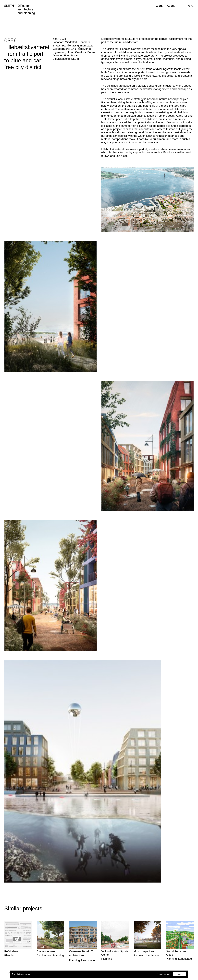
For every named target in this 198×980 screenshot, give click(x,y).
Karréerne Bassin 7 (81, 951)
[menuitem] (159, 6)
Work (159, 6)
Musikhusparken (144, 951)
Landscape (88, 960)
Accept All (179, 974)
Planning (10, 955)
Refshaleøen (12, 951)
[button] (189, 6)
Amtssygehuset (46, 951)
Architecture (44, 955)
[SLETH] (20, 10)
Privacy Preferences (164, 974)
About (171, 6)
